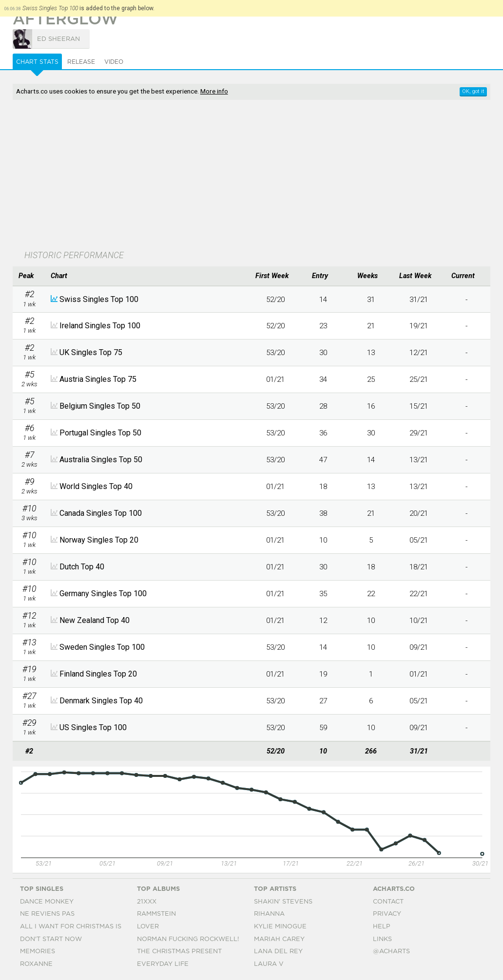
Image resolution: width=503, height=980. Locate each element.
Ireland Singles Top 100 (100, 326)
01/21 (275, 379)
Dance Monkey (47, 902)
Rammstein (156, 914)
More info (214, 91)
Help (382, 927)
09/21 (419, 647)
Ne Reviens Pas (47, 914)
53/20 (275, 353)
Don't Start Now (51, 939)
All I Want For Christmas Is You (79, 927)
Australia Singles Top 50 (101, 460)
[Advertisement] (200, 176)
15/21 (419, 406)
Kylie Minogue (280, 927)
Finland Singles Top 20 (98, 674)
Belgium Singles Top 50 (100, 406)
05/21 (419, 540)
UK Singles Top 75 (91, 352)
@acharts (391, 952)
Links (382, 939)
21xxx (147, 902)
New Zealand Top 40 (95, 620)
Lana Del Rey (278, 952)
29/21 (419, 433)
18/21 (419, 567)
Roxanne (36, 964)
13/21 (419, 460)
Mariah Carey (279, 939)
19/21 (419, 326)
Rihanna (269, 914)
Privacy (387, 914)
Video (114, 62)
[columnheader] (29, 276)
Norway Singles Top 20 (99, 540)
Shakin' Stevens (283, 902)
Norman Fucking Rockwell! (188, 939)
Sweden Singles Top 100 (102, 647)
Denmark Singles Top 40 (101, 701)
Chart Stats (37, 62)
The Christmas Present (179, 952)
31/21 (419, 300)
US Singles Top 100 (93, 727)
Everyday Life (163, 964)
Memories (38, 952)
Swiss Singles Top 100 (99, 299)
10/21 (419, 621)
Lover (148, 927)
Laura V (269, 964)
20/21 (419, 513)
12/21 (419, 353)
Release (81, 62)
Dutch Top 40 (82, 567)
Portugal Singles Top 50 (100, 433)
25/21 (419, 379)
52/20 (275, 300)
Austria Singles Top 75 (98, 379)
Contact (388, 902)
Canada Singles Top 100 (101, 513)
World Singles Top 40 (96, 486)
